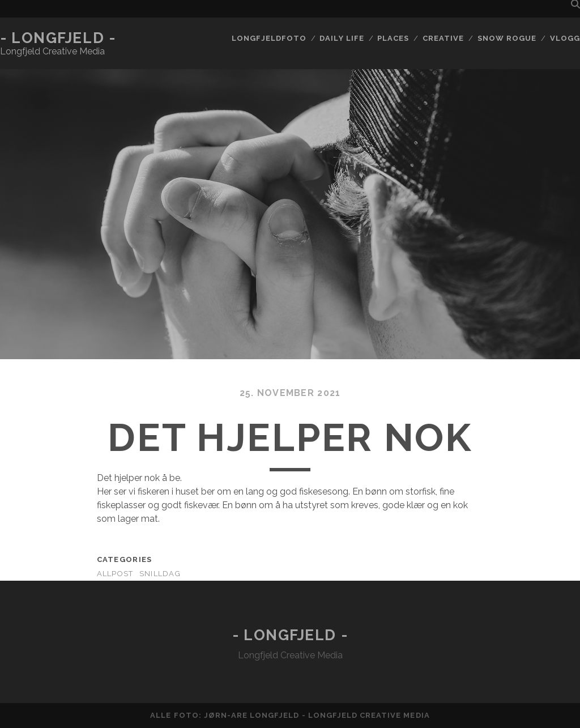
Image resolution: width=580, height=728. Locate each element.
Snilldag (160, 574)
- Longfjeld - (58, 38)
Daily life (342, 38)
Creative (443, 38)
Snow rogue (507, 38)
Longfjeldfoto (269, 38)
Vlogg (565, 38)
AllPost (115, 574)
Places (393, 38)
